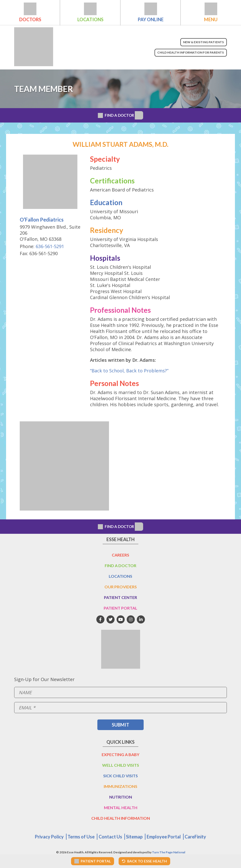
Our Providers (121, 587)
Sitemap (134, 837)
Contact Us (110, 837)
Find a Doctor (120, 565)
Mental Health (121, 807)
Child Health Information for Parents (191, 52)
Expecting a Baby (120, 754)
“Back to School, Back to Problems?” (129, 371)
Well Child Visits (121, 765)
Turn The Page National (169, 852)
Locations (90, 19)
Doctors (30, 19)
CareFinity (195, 837)
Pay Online (151, 19)
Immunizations (120, 786)
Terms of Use (81, 837)
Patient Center (120, 597)
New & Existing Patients (203, 42)
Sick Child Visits (120, 776)
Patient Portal (120, 608)
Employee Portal (164, 837)
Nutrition (121, 797)
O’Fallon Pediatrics (42, 220)
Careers (120, 555)
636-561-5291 (50, 246)
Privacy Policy (49, 837)
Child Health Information (121, 818)
